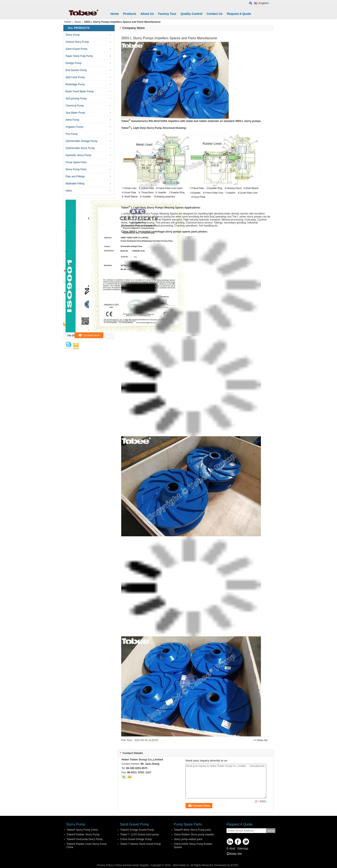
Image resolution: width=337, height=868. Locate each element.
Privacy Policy (105, 865)
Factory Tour (167, 14)
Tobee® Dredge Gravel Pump (137, 830)
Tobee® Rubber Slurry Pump (83, 835)
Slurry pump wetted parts (188, 839)
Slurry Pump (73, 35)
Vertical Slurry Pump (77, 42)
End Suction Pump (76, 70)
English (264, 3)
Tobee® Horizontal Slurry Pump (84, 839)
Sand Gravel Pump (76, 49)
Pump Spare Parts (76, 162)
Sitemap (243, 848)
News (78, 22)
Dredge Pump (74, 63)
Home (115, 14)
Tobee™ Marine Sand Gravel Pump (140, 844)
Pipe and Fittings (75, 176)
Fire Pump (71, 134)
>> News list (260, 740)
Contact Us (214, 14)
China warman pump (127, 865)
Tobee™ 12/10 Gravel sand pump (139, 835)
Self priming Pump (76, 99)
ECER (234, 865)
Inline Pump (72, 120)
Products (130, 14)
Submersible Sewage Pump (81, 141)
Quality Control (191, 14)
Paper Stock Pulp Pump (79, 56)
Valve (69, 191)
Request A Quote (239, 14)
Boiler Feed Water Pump (80, 91)
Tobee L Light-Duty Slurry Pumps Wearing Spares (152, 208)
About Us (147, 14)
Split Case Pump (75, 77)
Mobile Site (234, 854)
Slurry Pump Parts (76, 169)
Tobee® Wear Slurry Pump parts (192, 830)
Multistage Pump (75, 84)
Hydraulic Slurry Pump (78, 155)
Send (271, 831)
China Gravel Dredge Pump (136, 839)
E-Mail (231, 848)
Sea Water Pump (75, 113)
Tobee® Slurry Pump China (82, 830)
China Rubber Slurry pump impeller (194, 835)
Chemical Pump (75, 106)
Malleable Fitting (75, 184)
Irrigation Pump (74, 127)
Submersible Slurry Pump (80, 148)
